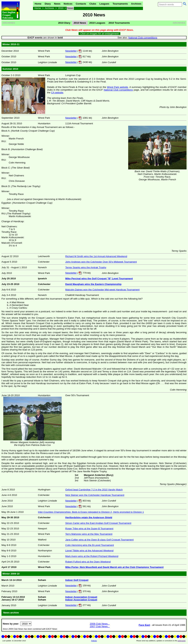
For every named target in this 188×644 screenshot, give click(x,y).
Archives (136, 4)
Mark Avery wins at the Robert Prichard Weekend (92, 556)
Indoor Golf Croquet (77, 580)
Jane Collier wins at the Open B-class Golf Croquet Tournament (99, 540)
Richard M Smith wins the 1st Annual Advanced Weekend (96, 256)
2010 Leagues (97, 23)
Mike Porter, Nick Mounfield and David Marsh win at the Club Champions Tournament (114, 567)
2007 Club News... (100, 626)
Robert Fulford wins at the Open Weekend (88, 562)
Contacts (81, 4)
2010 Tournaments (119, 23)
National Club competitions (143, 38)
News (57, 4)
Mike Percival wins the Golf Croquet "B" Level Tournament (99, 279)
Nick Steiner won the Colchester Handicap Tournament (95, 495)
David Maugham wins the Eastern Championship (93, 284)
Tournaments (120, 4)
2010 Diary (64, 23)
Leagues (104, 4)
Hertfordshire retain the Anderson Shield (89, 517)
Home (38, 4)
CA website (57, 93)
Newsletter (71, 51)
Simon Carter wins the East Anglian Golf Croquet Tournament (98, 523)
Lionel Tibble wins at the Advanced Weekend (89, 551)
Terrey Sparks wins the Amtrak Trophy (86, 267)
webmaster (182, 641)
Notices (68, 4)
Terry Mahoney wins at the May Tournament (89, 534)
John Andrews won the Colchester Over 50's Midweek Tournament (101, 262)
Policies (94, 641)
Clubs (93, 4)
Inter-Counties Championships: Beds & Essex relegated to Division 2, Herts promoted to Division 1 (91, 512)
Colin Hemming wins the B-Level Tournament (90, 545)
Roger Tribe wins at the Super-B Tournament (89, 529)
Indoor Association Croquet (81, 597)
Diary (48, 4)
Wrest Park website (117, 87)
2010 (61, 8)
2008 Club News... (100, 624)
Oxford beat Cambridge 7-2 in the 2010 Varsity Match (94, 490)
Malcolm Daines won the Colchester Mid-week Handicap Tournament (102, 290)
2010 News (80, 23)
